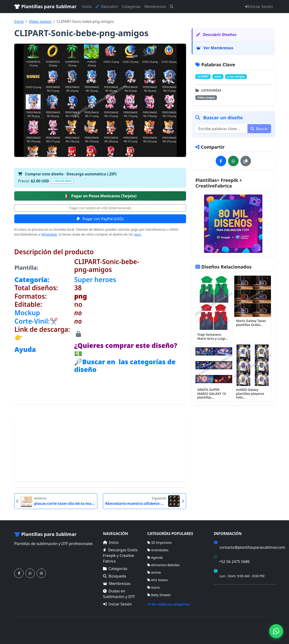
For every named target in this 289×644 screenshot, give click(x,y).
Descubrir (107, 7)
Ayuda (25, 349)
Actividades (158, 550)
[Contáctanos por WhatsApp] (30, 573)
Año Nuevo (158, 580)
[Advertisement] (100, 449)
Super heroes (95, 280)
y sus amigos (236, 76)
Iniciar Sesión (259, 7)
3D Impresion (160, 543)
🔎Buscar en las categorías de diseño (125, 366)
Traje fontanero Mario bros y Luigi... (213, 336)
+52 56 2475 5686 (234, 562)
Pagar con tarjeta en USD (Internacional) (100, 208)
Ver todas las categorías (169, 604)
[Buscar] (172, 7)
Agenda (155, 557)
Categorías (131, 7)
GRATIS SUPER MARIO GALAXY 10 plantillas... (212, 394)
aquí (137, 234)
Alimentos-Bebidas (164, 565)
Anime (154, 572)
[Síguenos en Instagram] (41, 573)
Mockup (27, 313)
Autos (154, 587)
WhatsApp (49, 234)
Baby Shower (159, 595)
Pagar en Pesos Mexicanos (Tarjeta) (100, 196)
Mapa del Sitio (225, 597)
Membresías (155, 7)
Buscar (259, 129)
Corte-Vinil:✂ (36, 321)
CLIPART (203, 76)
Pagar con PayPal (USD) (100, 219)
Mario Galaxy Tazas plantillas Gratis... (251, 323)
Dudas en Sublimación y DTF (119, 594)
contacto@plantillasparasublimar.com (252, 547)
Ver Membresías (215, 48)
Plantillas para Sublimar (45, 6)
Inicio (87, 7)
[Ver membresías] (233, 224)
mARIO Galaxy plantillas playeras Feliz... (250, 394)
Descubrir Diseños (216, 35)
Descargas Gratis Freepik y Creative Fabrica (120, 556)
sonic (218, 76)
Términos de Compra (230, 591)
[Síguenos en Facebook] (19, 573)
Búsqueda (115, 576)
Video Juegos (40, 21)
